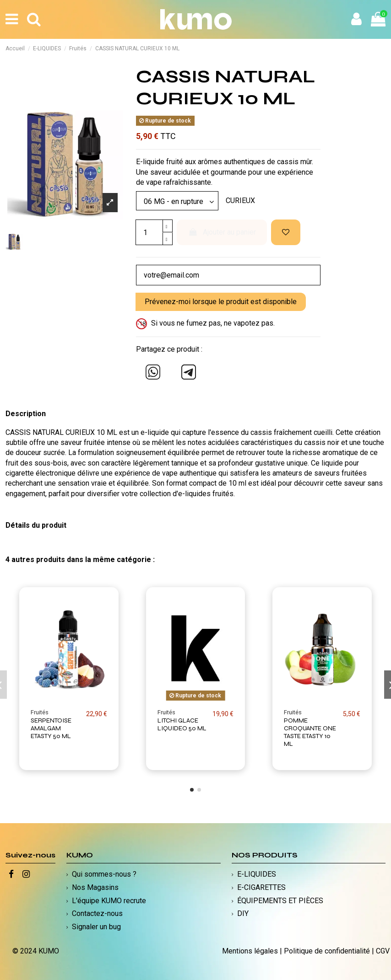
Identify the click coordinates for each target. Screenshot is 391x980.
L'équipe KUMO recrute (109, 901)
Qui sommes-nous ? (104, 874)
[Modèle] (177, 201)
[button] (192, 790)
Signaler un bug (96, 927)
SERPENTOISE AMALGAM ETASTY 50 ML (51, 729)
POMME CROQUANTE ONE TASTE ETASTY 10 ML (310, 732)
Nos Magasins (95, 887)
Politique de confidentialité (327, 951)
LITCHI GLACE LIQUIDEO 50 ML (182, 725)
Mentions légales (250, 951)
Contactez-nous (97, 913)
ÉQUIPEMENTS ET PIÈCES (280, 901)
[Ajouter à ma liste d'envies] (286, 232)
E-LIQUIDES (257, 874)
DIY (243, 913)
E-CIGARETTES (261, 887)
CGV (383, 951)
